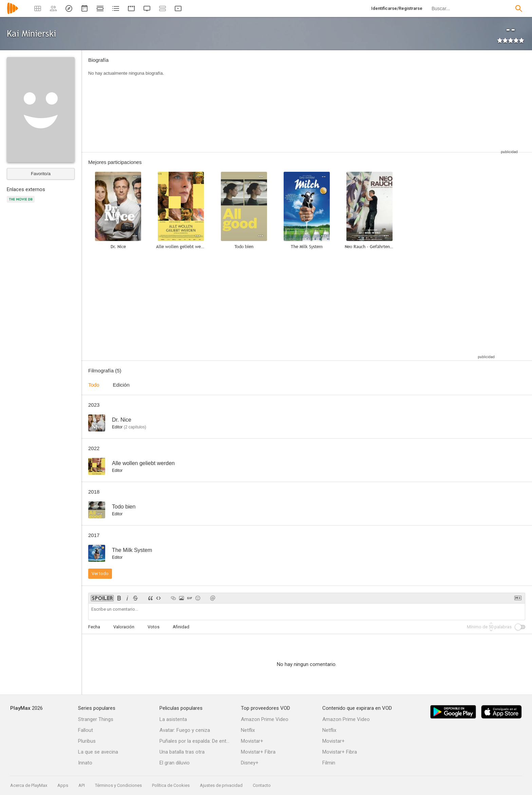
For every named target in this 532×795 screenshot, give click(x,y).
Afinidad (181, 627)
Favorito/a (41, 174)
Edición (121, 385)
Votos (154, 627)
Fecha (94, 627)
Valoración (124, 627)
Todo (94, 385)
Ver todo (100, 574)
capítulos (135, 427)
